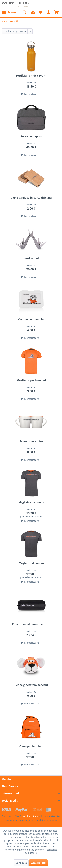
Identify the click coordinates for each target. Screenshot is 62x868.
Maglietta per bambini (31, 380)
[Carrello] (57, 12)
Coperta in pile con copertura (31, 624)
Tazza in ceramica (31, 441)
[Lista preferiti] (41, 12)
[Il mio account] (49, 12)
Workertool (31, 259)
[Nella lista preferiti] (30, 94)
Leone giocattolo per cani (31, 685)
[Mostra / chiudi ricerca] (24, 12)
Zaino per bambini (31, 746)
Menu (9, 12)
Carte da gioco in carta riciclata (31, 198)
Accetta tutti (38, 863)
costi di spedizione (30, 816)
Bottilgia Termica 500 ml (31, 76)
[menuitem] (9, 12)
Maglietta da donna (31, 502)
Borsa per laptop (31, 137)
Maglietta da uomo (31, 563)
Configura (21, 863)
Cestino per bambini (31, 319)
